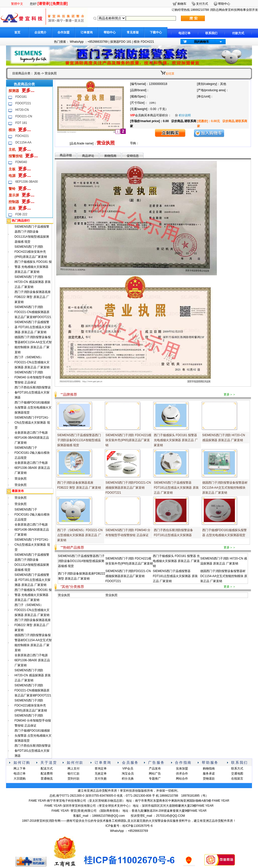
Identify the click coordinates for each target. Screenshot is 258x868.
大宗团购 (20, 779)
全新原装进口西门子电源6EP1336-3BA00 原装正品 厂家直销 (32, 468)
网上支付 (74, 769)
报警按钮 (16, 156)
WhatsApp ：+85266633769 (89, 42)
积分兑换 (128, 779)
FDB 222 (21, 214)
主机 (12, 149)
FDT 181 (21, 123)
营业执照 (21, 479)
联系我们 (211, 33)
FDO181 (21, 97)
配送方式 (47, 769)
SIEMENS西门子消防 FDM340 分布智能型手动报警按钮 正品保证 (33, 377)
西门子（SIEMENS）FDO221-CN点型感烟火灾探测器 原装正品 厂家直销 (32, 362)
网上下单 (20, 769)
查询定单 (101, 769)
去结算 (170, 74)
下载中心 (156, 32)
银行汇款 (74, 774)
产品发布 (155, 769)
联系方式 (237, 769)
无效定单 (101, 774)
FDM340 (21, 162)
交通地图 (237, 774)
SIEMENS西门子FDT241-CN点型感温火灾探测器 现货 (32, 423)
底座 (12, 208)
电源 (12, 176)
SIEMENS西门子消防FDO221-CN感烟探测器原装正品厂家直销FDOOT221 (33, 312)
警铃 (12, 189)
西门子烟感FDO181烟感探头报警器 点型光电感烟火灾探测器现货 (33, 407)
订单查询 (87, 32)
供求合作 (182, 774)
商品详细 (66, 155)
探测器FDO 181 (121, 42)
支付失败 (101, 779)
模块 (12, 130)
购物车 (182, 4)
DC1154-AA (23, 142)
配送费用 (47, 774)
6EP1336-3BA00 (26, 182)
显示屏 (14, 195)
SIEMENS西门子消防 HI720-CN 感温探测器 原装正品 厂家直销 (33, 282)
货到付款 (74, 779)
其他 (37, 73)
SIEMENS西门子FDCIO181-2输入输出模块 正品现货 (32, 453)
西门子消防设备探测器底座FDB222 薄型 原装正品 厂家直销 (33, 297)
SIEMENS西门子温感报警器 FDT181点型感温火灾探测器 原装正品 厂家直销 (33, 327)
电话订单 (184, 33)
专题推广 (155, 779)
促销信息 (133, 156)
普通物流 (47, 779)
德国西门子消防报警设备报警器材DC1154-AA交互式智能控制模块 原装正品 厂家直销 (225, 488)
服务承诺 (209, 774)
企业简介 (40, 32)
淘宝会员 (128, 774)
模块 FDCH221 (144, 42)
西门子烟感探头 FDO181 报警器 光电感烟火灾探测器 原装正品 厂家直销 (33, 267)
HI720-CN (22, 110)
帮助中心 (110, 32)
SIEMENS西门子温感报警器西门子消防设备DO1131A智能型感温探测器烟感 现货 (79, 440)
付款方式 (238, 33)
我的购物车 (202, 42)
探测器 (14, 91)
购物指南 (110, 156)
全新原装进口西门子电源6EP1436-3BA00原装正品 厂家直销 (32, 438)
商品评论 (88, 156)
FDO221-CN (24, 116)
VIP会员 (128, 769)
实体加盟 (182, 769)
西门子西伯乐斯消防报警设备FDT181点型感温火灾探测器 (33, 392)
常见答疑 (133, 32)
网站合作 (182, 779)
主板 (12, 169)
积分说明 (185, 115)
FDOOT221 (23, 103)
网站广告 (155, 774)
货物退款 (209, 779)
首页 (17, 32)
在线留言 (237, 779)
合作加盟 (63, 32)
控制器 (14, 202)
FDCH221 (22, 136)
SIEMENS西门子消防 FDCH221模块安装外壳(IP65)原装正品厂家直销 (31, 252)
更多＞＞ (230, 394)
